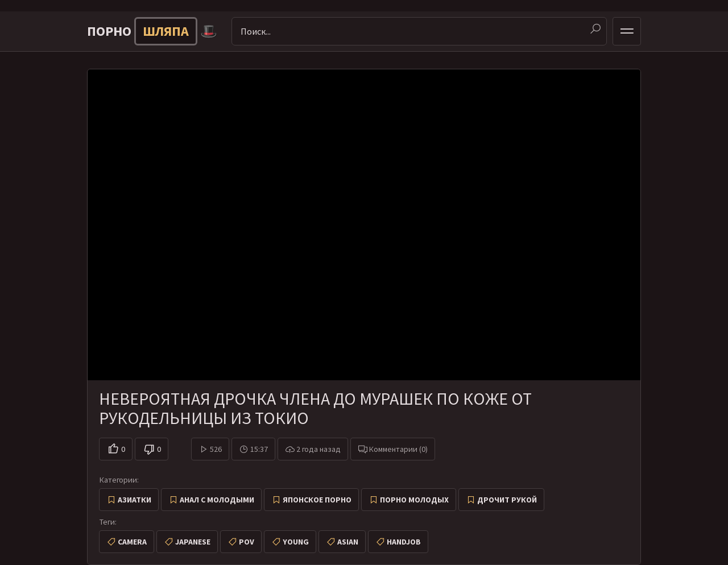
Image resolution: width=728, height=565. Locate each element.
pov (247, 542)
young (296, 542)
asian (348, 542)
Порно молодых (414, 500)
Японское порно (317, 500)
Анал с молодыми (217, 500)
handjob (404, 542)
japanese (193, 542)
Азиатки (135, 500)
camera (132, 542)
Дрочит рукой (507, 500)
